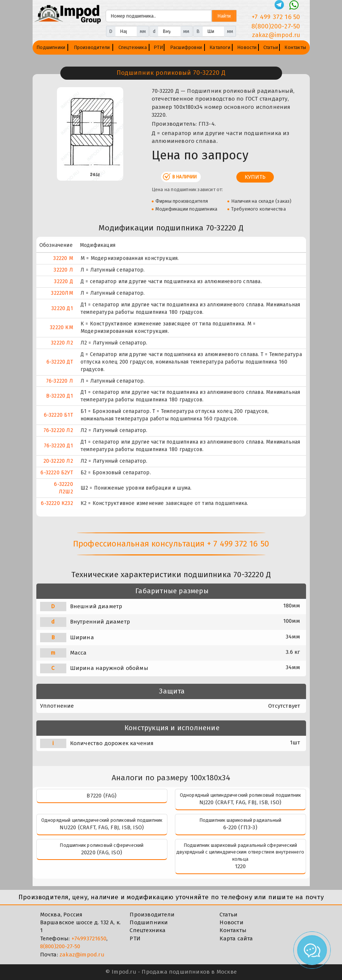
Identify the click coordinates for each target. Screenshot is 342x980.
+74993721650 (89, 938)
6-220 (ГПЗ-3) (240, 827)
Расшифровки (186, 47)
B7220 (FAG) (102, 796)
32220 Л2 (62, 343)
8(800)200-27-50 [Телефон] (276, 26)
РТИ (158, 47)
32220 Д (63, 281)
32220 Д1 (62, 308)
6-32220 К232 (57, 503)
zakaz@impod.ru (82, 955)
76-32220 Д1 (58, 446)
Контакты (295, 47)
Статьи (271, 47)
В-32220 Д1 (60, 396)
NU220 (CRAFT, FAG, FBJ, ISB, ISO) (102, 827)
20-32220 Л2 (58, 461)
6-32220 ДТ (60, 362)
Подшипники (51, 47)
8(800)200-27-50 (60, 946)
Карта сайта (236, 938)
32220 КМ (61, 327)
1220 (240, 866)
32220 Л (63, 270)
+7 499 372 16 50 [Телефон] (276, 17)
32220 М (63, 258)
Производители (92, 47)
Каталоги (220, 47)
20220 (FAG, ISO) (102, 852)
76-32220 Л (60, 381)
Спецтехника (133, 47)
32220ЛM (62, 293)
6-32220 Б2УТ (57, 473)
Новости (247, 47)
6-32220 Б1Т (58, 415)
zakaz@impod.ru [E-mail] (276, 35)
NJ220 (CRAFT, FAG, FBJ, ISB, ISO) (240, 802)
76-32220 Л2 (58, 430)
